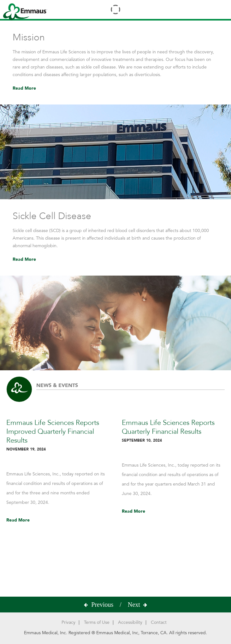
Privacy (68, 622)
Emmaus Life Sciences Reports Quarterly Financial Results (173, 431)
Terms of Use (97, 622)
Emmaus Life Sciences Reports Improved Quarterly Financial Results (58, 436)
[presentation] (104, 605)
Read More (24, 88)
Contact (159, 622)
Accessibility (130, 622)
